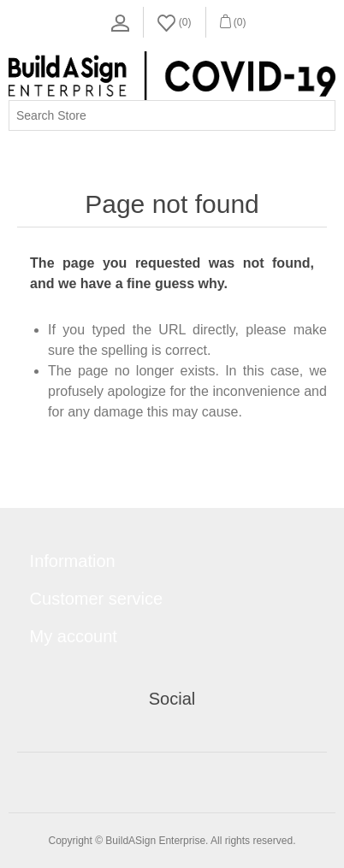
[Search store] (172, 115)
